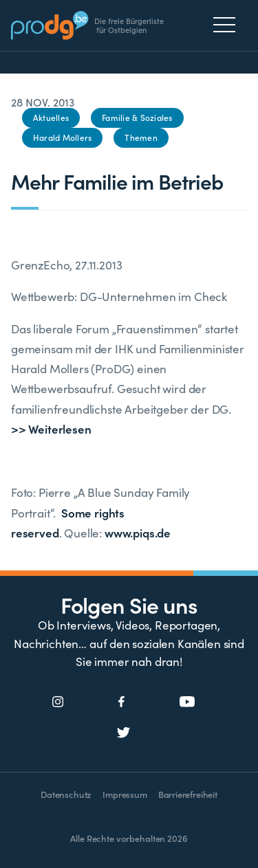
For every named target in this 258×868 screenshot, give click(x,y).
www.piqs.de (138, 533)
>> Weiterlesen (51, 429)
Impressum (125, 794)
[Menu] (228, 25)
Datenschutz (66, 794)
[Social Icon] (58, 702)
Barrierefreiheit (188, 794)
